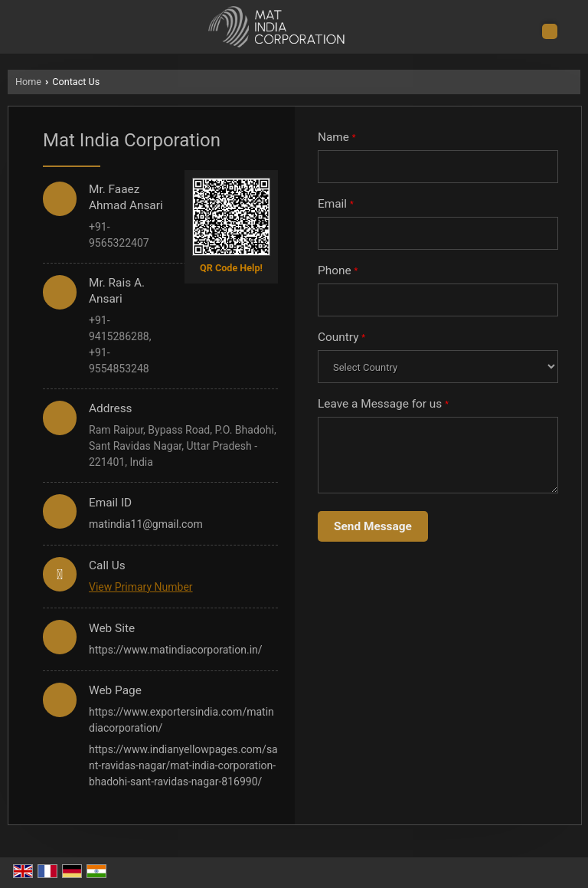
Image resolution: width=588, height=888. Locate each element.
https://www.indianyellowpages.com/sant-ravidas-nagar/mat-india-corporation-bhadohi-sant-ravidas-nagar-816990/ (183, 765)
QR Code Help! (231, 268)
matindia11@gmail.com (146, 524)
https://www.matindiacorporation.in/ (176, 650)
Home (28, 82)
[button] (141, 587)
